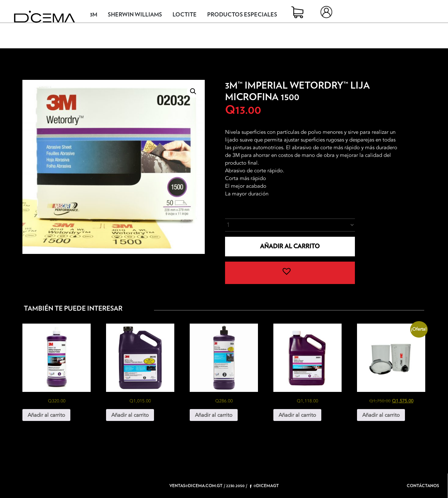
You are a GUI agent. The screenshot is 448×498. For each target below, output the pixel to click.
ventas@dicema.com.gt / (197, 486)
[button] (193, 91)
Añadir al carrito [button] (46, 415)
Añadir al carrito (290, 246)
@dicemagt (264, 486)
